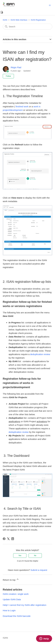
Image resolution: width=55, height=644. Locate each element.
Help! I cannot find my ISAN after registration (25, 605)
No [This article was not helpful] (35, 556)
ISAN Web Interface (19, 20)
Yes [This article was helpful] (20, 556)
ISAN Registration (38, 20)
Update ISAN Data (12, 599)
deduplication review (40, 354)
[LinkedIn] (13, 539)
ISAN (5, 20)
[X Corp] (8, 539)
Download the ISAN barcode (17, 616)
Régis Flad (16, 67)
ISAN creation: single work (16, 594)
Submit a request (39, 570)
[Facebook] (4, 539)
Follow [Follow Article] (8, 76)
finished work (22, 106)
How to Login (9, 610)
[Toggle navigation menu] (50, 5)
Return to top (11, 579)
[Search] (28, 27)
